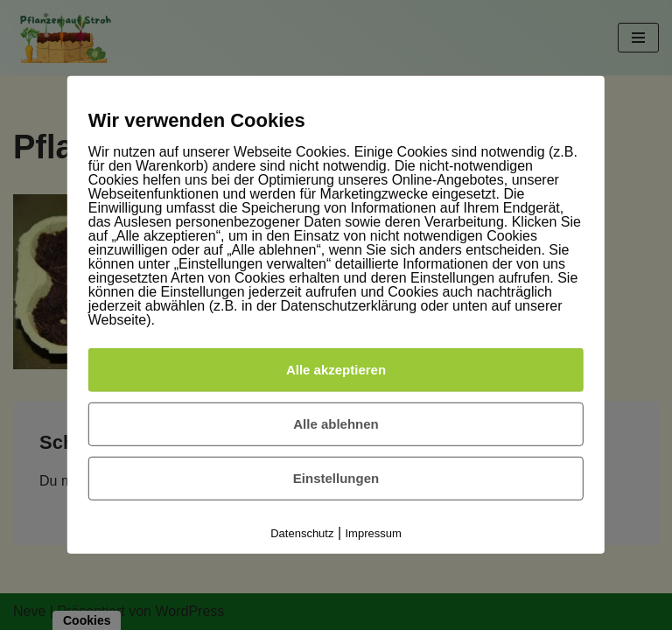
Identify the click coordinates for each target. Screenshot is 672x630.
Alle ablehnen (336, 424)
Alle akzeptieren (336, 370)
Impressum (374, 533)
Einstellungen (336, 478)
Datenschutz (302, 533)
